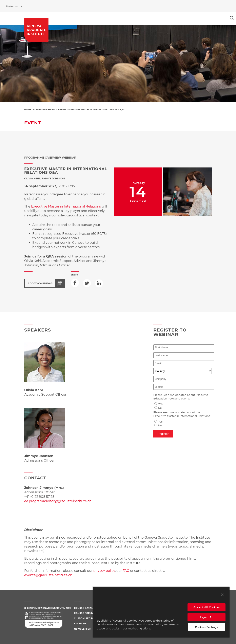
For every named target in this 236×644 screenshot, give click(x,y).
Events (62, 109)
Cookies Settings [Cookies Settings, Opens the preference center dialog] (207, 627)
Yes (160, 404)
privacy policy (104, 571)
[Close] (222, 595)
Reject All (206, 617)
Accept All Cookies (206, 607)
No (160, 408)
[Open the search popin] (232, 18)
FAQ (126, 571)
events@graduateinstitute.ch (48, 575)
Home (28, 109)
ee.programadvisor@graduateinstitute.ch (58, 501)
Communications (45, 109)
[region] (161, 612)
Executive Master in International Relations (66, 206)
